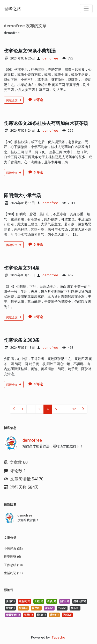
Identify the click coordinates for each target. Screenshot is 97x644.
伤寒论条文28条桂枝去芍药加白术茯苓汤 (46, 123)
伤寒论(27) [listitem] (80, 601)
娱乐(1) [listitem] (75, 608)
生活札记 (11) (13, 573)
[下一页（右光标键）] (83, 409)
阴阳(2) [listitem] (65, 601)
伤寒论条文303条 (22, 340)
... (31, 409)
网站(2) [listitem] (67, 615)
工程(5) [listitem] (39, 601)
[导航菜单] (86, 9)
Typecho (58, 637)
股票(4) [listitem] (23, 608)
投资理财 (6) (12, 557)
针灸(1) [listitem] (52, 601)
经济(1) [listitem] (41, 615)
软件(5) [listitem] (36, 608)
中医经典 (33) (13, 549)
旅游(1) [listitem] (10, 608)
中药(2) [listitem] (62, 608)
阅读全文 (14, 100)
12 (74, 409)
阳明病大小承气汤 (23, 195)
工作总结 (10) (13, 565)
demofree (50, 58)
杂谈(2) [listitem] (49, 608)
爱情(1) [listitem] (10, 601)
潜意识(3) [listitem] (25, 601)
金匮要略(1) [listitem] (13, 615)
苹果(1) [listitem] (28, 615)
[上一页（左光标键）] (14, 409)
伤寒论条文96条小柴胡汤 (30, 51)
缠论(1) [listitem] (54, 615)
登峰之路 (13, 9)
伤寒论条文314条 (22, 268)
